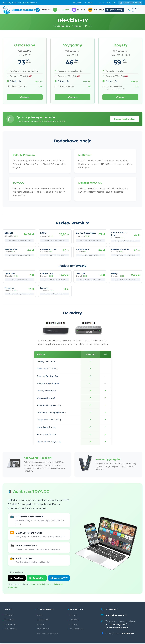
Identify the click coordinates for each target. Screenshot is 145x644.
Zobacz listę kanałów (124, 119)
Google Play (37, 579)
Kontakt (78, 3)
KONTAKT (74, 621)
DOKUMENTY (43, 630)
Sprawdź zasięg (114, 10)
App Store (17, 579)
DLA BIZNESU (11, 630)
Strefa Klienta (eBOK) (130, 3)
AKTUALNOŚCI (77, 630)
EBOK (40, 616)
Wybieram (25, 97)
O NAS (73, 616)
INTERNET (9, 616)
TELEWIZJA (10, 621)
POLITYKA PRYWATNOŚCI (48, 635)
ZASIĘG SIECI (43, 621)
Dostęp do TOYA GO (21, 76)
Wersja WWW (59, 579)
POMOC (41, 626)
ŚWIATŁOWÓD (11, 626)
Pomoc (89, 3)
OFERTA (74, 626)
